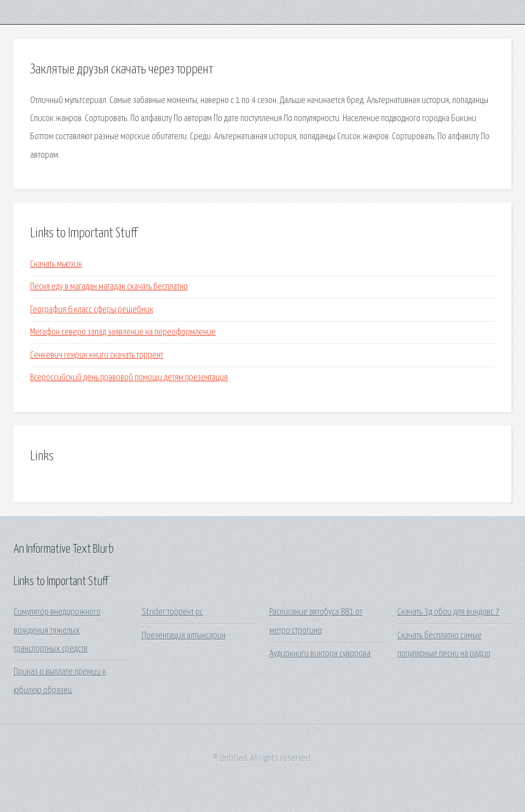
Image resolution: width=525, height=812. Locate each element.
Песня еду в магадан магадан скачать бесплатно (109, 287)
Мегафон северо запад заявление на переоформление (123, 332)
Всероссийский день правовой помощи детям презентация (129, 378)
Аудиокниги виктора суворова (320, 654)
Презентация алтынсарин (184, 636)
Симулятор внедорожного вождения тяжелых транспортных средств (57, 631)
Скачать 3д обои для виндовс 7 (449, 612)
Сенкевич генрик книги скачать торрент (97, 355)
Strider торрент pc (172, 612)
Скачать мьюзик (56, 264)
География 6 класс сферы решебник (92, 310)
